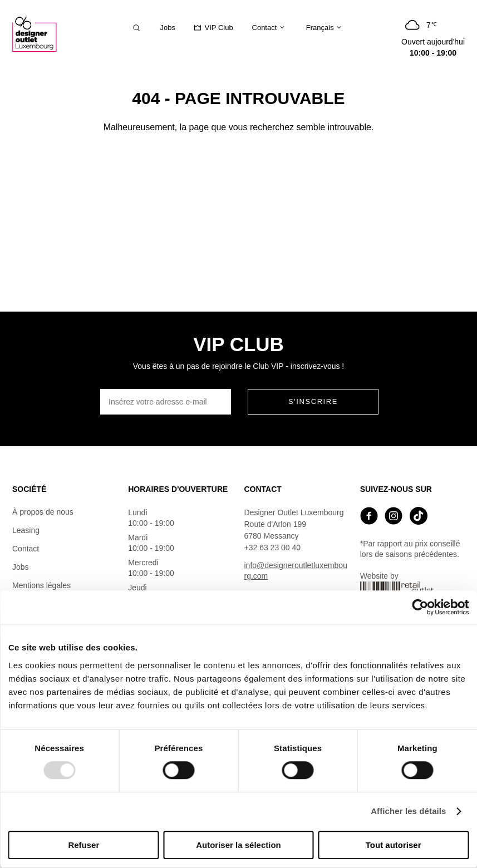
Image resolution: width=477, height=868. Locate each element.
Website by (398, 588)
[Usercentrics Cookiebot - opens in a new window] (420, 607)
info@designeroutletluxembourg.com (296, 571)
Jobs (21, 567)
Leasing (26, 530)
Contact (26, 549)
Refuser (83, 845)
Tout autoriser (394, 845)
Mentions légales (41, 585)
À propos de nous (43, 512)
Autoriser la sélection (239, 845)
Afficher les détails (408, 812)
